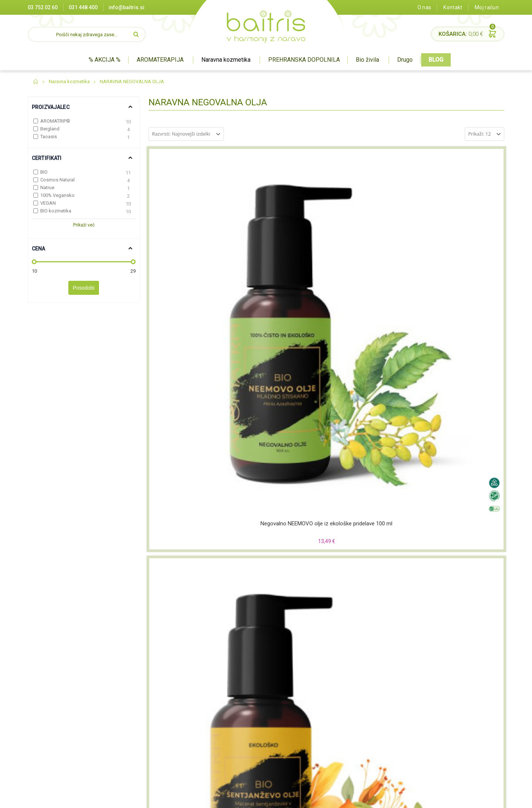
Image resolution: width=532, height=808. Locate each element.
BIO (44, 172)
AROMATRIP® (55, 121)
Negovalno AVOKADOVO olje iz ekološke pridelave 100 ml (372, 392)
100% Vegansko (57, 195)
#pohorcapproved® (483, 798)
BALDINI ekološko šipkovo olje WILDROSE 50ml (372, 529)
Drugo (405, 60)
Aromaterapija (255, 702)
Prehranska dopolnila (263, 720)
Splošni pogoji (173, 730)
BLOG (436, 60)
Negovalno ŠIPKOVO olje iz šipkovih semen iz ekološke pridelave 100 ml (281, 392)
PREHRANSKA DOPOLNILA (304, 60)
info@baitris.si (127, 7)
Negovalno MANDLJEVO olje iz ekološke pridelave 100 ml (190, 529)
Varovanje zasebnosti (182, 739)
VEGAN (48, 203)
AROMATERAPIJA (160, 60)
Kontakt (453, 7)
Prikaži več (84, 225)
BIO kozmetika (56, 211)
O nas (424, 7)
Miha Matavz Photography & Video (421, 798)
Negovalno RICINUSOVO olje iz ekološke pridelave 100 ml (463, 392)
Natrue (47, 187)
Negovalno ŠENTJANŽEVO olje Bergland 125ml (463, 529)
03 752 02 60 (43, 7)
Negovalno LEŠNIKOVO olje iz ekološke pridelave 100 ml (372, 255)
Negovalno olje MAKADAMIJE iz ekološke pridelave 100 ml (281, 529)
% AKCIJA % (105, 60)
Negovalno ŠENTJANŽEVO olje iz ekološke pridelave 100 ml (281, 255)
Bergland (50, 129)
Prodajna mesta (176, 702)
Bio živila (367, 60)
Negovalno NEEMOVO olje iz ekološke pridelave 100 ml (190, 255)
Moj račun (487, 7)
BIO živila (249, 730)
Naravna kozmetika (226, 60)
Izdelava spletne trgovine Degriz (347, 798)
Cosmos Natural (57, 180)
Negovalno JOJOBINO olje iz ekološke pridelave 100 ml (190, 392)
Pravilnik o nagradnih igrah (188, 748)
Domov (36, 82)
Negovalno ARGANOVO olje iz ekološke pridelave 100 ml (463, 255)
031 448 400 (83, 7)
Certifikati (168, 711)
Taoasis (49, 137)
